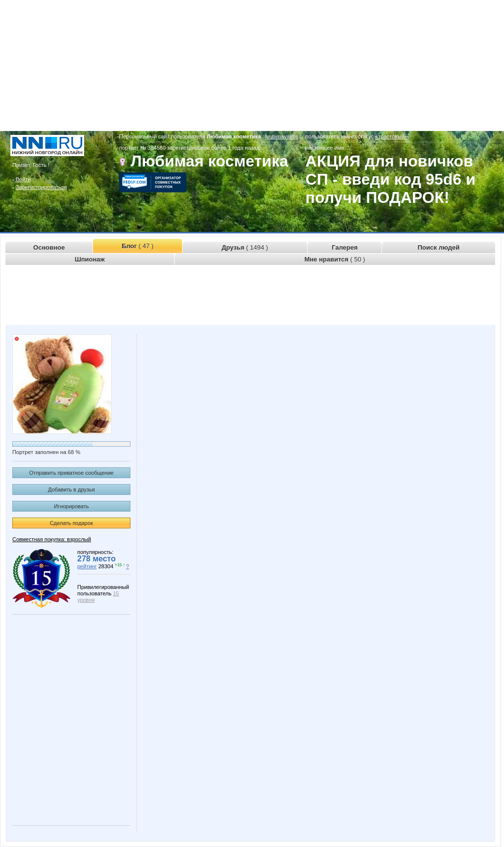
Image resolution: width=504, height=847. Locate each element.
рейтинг (87, 566)
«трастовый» (391, 136)
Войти (23, 179)
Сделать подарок (71, 523)
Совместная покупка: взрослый (52, 539)
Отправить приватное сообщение (71, 473)
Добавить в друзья (71, 489)
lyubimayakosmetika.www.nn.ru (303, 136)
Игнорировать (72, 506)
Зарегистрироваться (41, 187)
